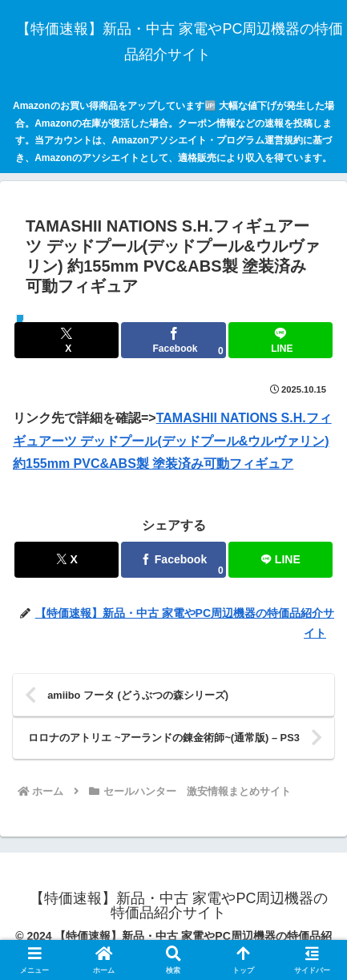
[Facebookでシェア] (173, 340)
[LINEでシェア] (280, 340)
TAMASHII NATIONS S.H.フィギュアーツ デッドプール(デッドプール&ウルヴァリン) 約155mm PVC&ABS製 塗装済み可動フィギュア (172, 441)
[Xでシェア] (67, 340)
